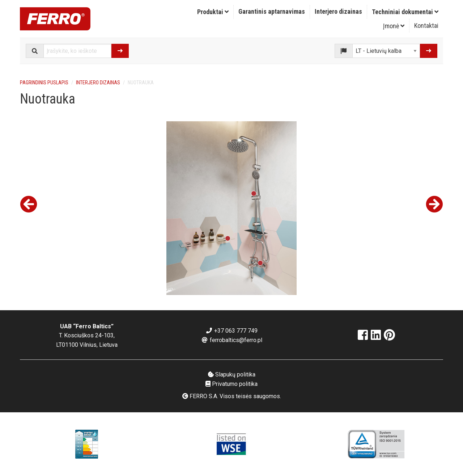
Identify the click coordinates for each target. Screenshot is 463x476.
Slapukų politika (232, 374)
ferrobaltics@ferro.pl (232, 340)
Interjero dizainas (338, 11)
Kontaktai (426, 26)
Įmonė (394, 26)
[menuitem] (213, 12)
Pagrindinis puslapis (44, 83)
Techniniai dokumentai (405, 12)
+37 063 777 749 (231, 331)
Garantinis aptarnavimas (272, 11)
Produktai (213, 12)
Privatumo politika (231, 384)
